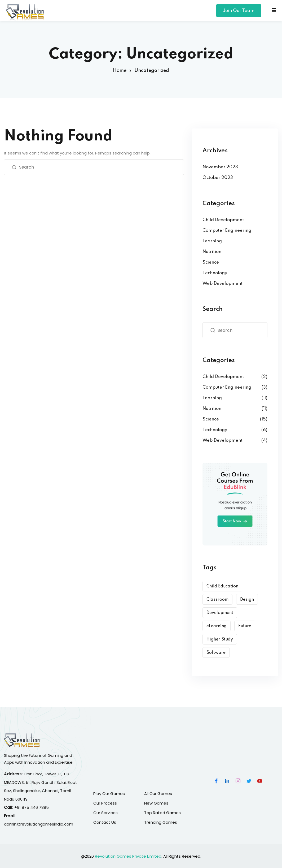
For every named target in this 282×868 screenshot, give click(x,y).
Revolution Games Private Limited (128, 856)
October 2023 (218, 178)
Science (211, 262)
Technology (215, 273)
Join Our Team (239, 11)
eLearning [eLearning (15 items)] (217, 626)
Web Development (222, 284)
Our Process (105, 803)
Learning (212, 241)
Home (120, 71)
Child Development (223, 220)
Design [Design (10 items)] (247, 600)
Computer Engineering (227, 231)
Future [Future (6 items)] (245, 626)
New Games (156, 803)
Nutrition (212, 252)
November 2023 (220, 167)
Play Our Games (109, 794)
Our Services (105, 813)
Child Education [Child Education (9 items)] (222, 586)
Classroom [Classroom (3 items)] (217, 600)
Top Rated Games (162, 813)
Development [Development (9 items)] (220, 613)
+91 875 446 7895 (32, 807)
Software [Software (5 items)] (216, 653)
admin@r (13, 824)
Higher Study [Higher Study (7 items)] (220, 639)
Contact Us (105, 822)
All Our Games (158, 794)
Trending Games (161, 822)
